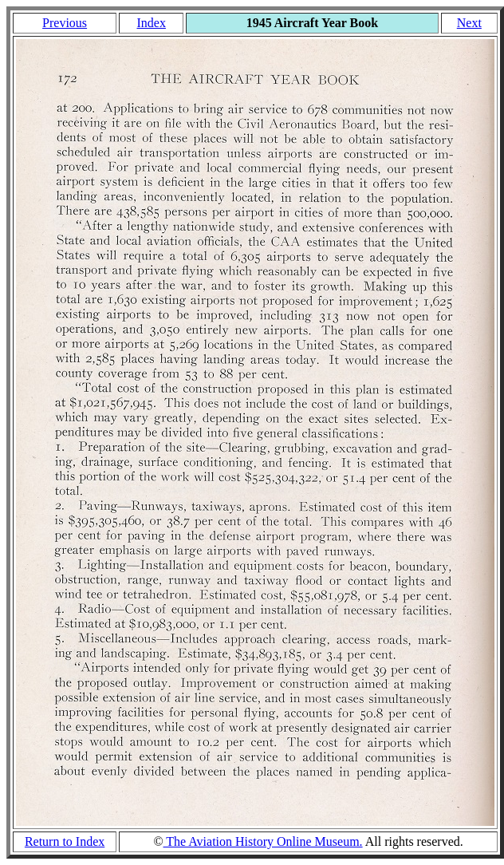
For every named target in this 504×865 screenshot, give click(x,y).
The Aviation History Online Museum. (263, 841)
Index (151, 23)
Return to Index (65, 841)
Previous (65, 23)
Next (469, 23)
